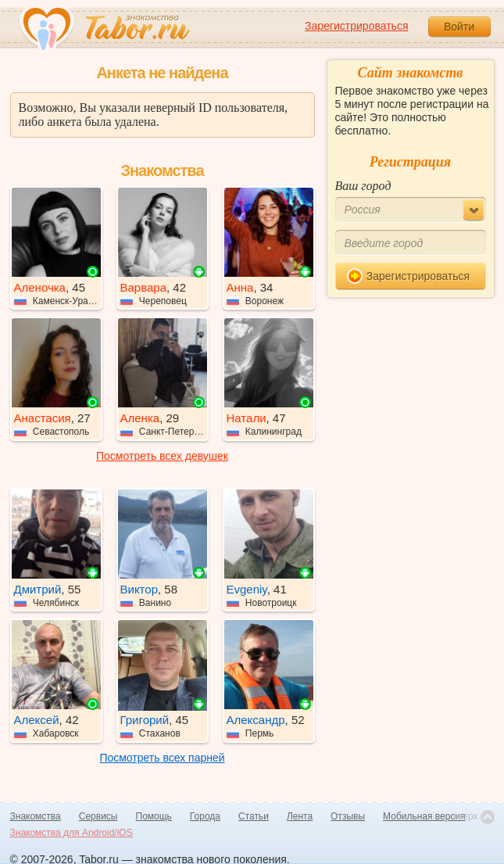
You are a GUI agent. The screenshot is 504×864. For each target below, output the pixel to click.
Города (205, 816)
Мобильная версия (424, 816)
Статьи (254, 816)
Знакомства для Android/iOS (71, 833)
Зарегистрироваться (356, 26)
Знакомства (36, 816)
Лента (300, 816)
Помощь (154, 816)
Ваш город (363, 186)
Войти (459, 27)
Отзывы (348, 816)
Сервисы (98, 816)
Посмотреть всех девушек (162, 456)
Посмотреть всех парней (162, 758)
